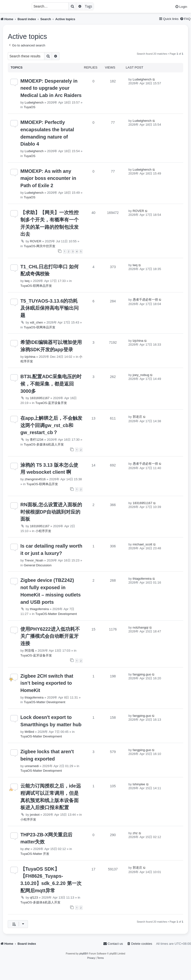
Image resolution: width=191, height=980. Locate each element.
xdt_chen (36, 322)
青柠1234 (37, 440)
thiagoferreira (39, 609)
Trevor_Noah (34, 560)
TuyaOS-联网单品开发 (36, 286)
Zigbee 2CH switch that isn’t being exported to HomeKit (47, 683)
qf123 (34, 897)
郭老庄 (137, 417)
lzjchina (30, 357)
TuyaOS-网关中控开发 (40, 246)
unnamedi (32, 766)
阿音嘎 (29, 651)
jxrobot (35, 815)
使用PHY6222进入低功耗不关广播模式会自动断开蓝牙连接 (50, 636)
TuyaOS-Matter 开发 (35, 854)
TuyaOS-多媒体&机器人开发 (44, 444)
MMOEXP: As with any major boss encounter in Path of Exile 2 (48, 178)
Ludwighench (34, 102)
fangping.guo (142, 674)
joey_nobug (141, 375)
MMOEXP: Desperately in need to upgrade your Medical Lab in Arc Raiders (51, 88)
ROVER (36, 241)
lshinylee (139, 784)
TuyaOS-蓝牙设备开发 (51, 403)
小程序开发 (43, 531)
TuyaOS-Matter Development (56, 614)
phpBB (83, 954)
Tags (89, 6)
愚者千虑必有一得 (145, 300)
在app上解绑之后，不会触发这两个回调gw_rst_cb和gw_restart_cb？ (51, 425)
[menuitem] (181, 7)
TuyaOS (30, 107)
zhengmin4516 (35, 479)
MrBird (29, 732)
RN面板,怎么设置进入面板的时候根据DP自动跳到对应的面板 (51, 512)
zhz (27, 849)
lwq (27, 281)
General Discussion (38, 565)
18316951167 (40, 398)
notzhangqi (141, 627)
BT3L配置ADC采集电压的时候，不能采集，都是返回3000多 (51, 384)
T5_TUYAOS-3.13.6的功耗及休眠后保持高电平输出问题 (50, 308)
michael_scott (143, 544)
